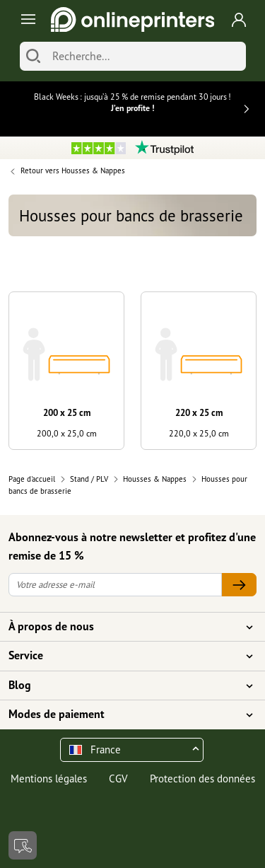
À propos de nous (124, 627)
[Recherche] (146, 56)
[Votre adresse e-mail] (115, 585)
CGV (118, 779)
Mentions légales (49, 779)
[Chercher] (33, 56)
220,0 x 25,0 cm (199, 433)
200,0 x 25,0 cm (67, 433)
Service (124, 656)
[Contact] (23, 845)
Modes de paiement (124, 714)
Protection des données (202, 779)
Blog (124, 685)
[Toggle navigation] (26, 19)
